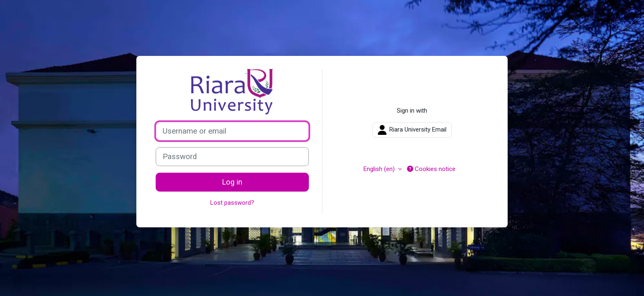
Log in (232, 182)
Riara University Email (412, 130)
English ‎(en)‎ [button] (380, 169)
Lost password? (232, 203)
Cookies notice (431, 169)
